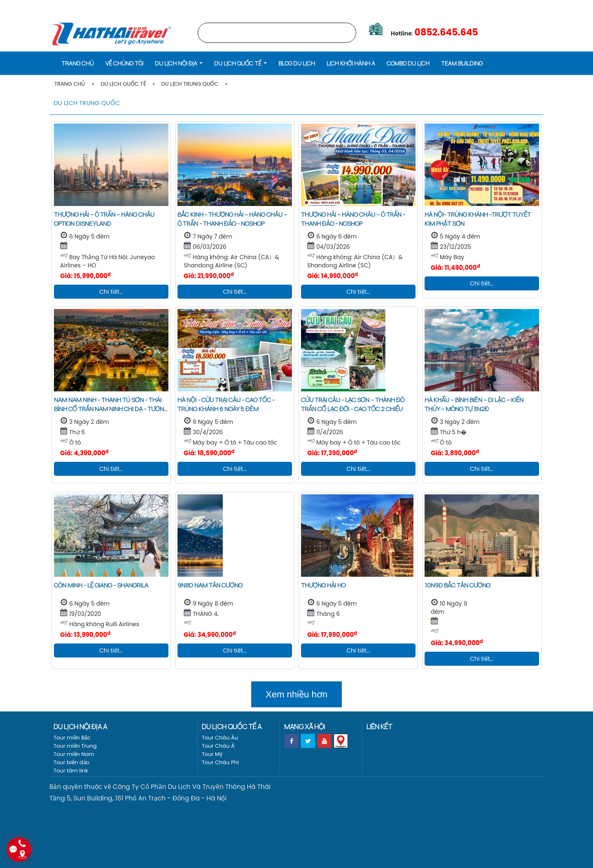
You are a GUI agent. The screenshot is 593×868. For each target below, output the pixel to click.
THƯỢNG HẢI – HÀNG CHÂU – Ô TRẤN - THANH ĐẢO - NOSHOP (353, 219)
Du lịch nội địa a (80, 726)
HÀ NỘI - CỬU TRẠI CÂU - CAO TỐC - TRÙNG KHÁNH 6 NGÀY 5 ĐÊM (226, 404)
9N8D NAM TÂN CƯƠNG (210, 585)
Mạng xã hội (305, 726)
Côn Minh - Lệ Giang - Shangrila (101, 585)
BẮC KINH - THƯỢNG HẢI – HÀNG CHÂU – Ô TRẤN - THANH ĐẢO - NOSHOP (232, 219)
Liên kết (379, 726)
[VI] (575, 6)
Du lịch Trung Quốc (190, 84)
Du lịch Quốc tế (123, 84)
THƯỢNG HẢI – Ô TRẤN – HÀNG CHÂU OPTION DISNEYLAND (104, 219)
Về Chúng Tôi (124, 63)
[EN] (586, 6)
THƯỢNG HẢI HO (323, 585)
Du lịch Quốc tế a (232, 726)
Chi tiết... (111, 292)
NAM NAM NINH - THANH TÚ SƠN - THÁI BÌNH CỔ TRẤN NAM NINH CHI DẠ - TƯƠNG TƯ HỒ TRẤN (111, 409)
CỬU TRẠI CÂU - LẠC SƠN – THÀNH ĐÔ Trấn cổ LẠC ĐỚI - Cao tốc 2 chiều (353, 404)
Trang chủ (451, 6)
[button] (179, 63)
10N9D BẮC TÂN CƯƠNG (458, 585)
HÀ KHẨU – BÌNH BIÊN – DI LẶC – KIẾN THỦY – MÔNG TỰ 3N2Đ (474, 404)
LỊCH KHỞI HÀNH (490, 6)
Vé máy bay (529, 6)
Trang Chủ (70, 84)
